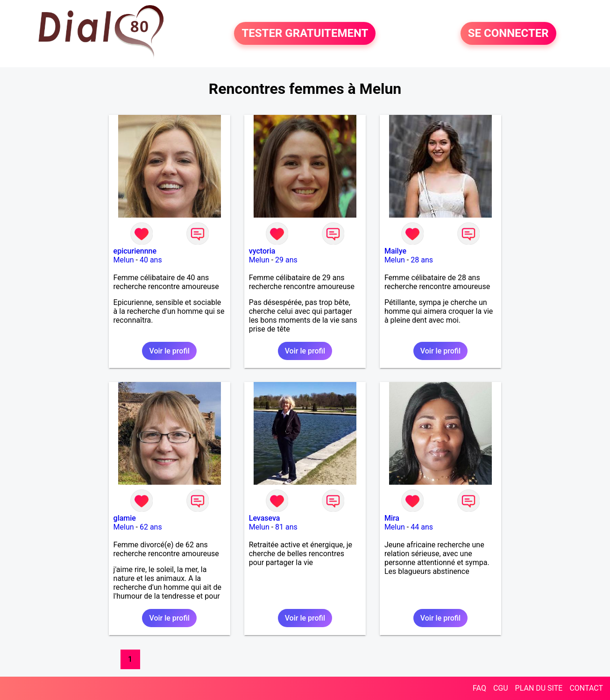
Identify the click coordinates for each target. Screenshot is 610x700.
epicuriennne (135, 251)
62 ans (151, 527)
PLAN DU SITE (539, 688)
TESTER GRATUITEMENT (305, 34)
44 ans (422, 527)
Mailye (395, 251)
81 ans (286, 527)
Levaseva (265, 518)
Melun (124, 260)
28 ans (422, 260)
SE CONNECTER (508, 34)
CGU (501, 688)
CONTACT (586, 688)
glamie (125, 518)
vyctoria (262, 251)
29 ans (286, 260)
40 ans (151, 260)
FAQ (479, 688)
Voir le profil (169, 351)
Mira (392, 518)
